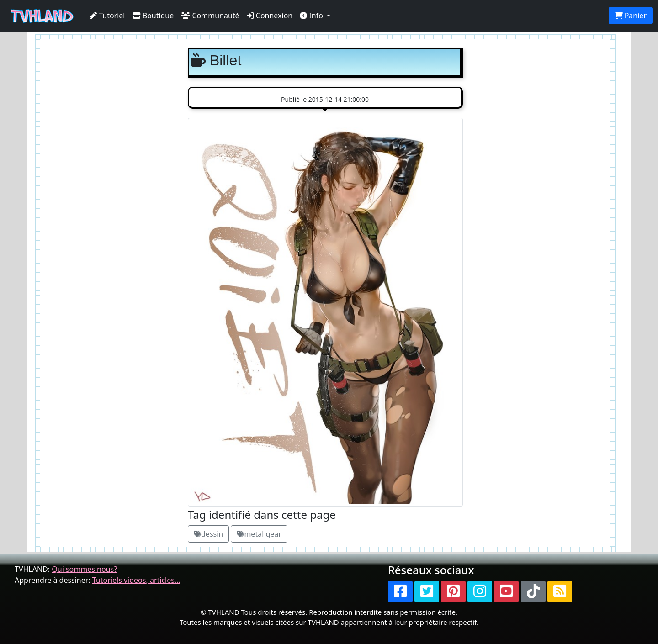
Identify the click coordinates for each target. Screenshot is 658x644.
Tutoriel (107, 16)
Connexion (270, 16)
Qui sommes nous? (84, 569)
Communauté (210, 16)
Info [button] (312, 16)
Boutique (153, 16)
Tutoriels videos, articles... (136, 580)
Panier (631, 16)
